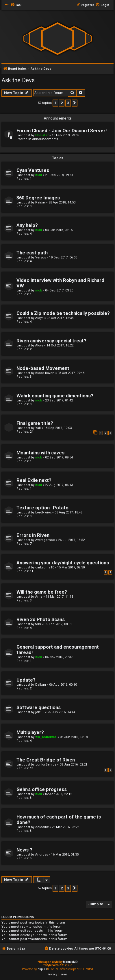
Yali (38, 428)
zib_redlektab (46, 737)
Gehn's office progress (42, 789)
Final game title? (35, 423)
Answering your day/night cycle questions (63, 563)
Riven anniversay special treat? (51, 341)
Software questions (39, 708)
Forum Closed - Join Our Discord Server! (62, 131)
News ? (24, 850)
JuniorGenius (46, 765)
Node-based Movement (43, 368)
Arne (39, 597)
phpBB (42, 969)
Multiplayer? (30, 732)
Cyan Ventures (33, 170)
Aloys (39, 318)
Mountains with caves (40, 453)
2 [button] (62, 103)
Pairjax (40, 202)
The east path (32, 253)
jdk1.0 (40, 712)
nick (39, 175)
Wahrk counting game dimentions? (55, 396)
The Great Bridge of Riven (46, 760)
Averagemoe (45, 540)
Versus (41, 257)
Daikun (41, 685)
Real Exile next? (34, 480)
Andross (42, 855)
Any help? (27, 225)
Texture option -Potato (42, 508)
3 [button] (68, 103)
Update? (26, 680)
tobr (38, 624)
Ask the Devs (18, 80)
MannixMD (70, 962)
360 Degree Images (38, 198)
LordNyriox (43, 512)
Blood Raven (45, 373)
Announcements (45, 139)
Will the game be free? (42, 592)
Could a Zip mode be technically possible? (63, 313)
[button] (75, 103)
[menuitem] (16, 5)
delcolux (42, 827)
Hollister (42, 135)
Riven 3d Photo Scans (41, 620)
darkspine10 (45, 567)
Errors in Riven (33, 535)
